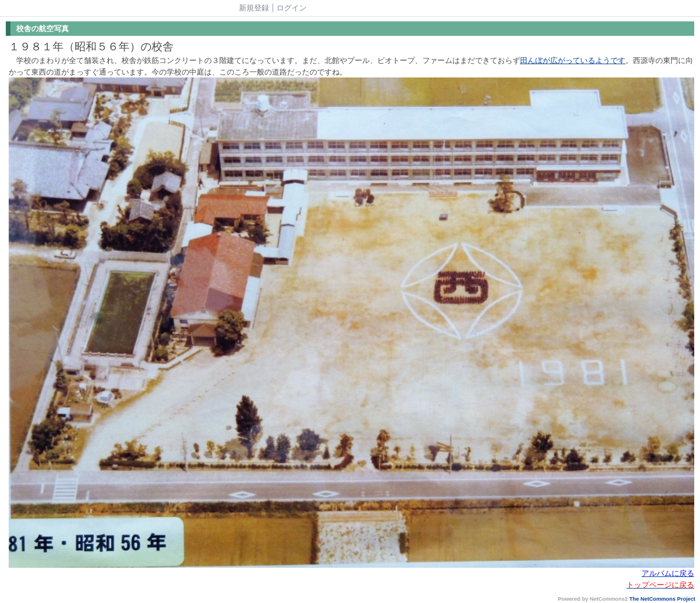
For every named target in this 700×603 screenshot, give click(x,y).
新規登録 (254, 8)
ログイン (292, 8)
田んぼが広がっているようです (573, 60)
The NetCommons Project (662, 599)
